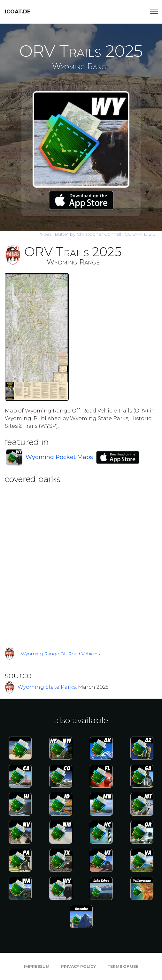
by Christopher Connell (81, 234)
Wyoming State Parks (47, 687)
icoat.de (18, 12)
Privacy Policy (78, 966)
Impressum (37, 966)
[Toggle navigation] (154, 12)
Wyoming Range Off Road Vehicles (60, 654)
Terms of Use (123, 966)
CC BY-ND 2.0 (140, 234)
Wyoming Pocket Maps (59, 457)
